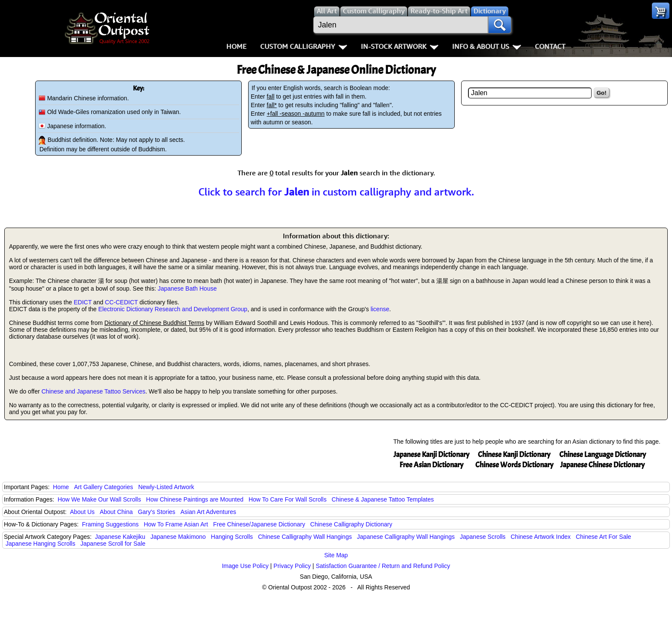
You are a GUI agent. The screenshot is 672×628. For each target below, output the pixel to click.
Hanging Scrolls (232, 537)
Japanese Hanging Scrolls (40, 544)
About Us (82, 512)
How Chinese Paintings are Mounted (195, 499)
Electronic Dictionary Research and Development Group (173, 309)
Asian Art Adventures (208, 512)
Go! (601, 93)
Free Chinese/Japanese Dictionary (259, 524)
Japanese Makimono (178, 537)
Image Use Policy (245, 566)
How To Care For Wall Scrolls (288, 499)
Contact (550, 46)
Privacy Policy (292, 566)
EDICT (83, 302)
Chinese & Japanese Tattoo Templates (383, 499)
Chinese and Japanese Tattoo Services (94, 391)
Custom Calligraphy (304, 46)
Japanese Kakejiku (120, 537)
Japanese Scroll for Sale (113, 544)
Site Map (336, 555)
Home (236, 46)
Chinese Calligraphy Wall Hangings (305, 537)
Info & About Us (487, 46)
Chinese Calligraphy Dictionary (351, 524)
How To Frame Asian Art (176, 524)
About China (116, 512)
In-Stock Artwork (400, 46)
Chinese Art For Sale (603, 537)
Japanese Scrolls (483, 537)
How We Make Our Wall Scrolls (99, 499)
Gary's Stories (157, 512)
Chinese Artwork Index (541, 537)
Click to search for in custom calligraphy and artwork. (336, 192)
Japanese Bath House (187, 288)
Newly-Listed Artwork (166, 487)
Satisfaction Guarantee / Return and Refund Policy (383, 566)
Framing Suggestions (110, 524)
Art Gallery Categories (104, 487)
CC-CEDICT (121, 302)
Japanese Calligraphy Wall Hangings (406, 537)
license (380, 309)
